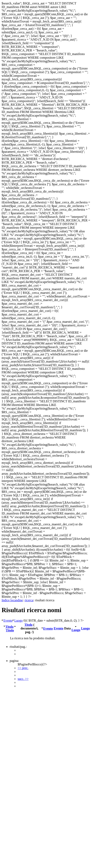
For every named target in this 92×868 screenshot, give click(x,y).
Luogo (18, 621)
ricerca (29, 600)
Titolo (10, 627)
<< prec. (23, 668)
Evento (8, 621)
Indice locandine (12, 600)
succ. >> (23, 679)
